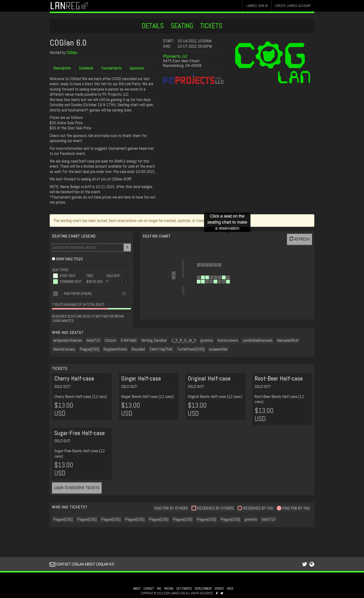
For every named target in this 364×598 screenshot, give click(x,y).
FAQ (159, 589)
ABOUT (137, 589)
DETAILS (153, 26)
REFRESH (299, 239)
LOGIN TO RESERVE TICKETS (77, 488)
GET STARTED (184, 589)
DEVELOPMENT (203, 589)
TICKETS (211, 26)
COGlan (72, 52)
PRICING (169, 589)
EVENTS (219, 589)
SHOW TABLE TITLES (69, 259)
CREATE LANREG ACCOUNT (293, 6)
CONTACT (149, 589)
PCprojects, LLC (175, 56)
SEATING (182, 26)
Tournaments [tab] (111, 68)
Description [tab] (62, 68)
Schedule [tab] (86, 68)
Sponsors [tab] (137, 68)
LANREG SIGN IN (257, 6)
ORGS (230, 589)
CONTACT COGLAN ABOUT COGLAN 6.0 (82, 564)
